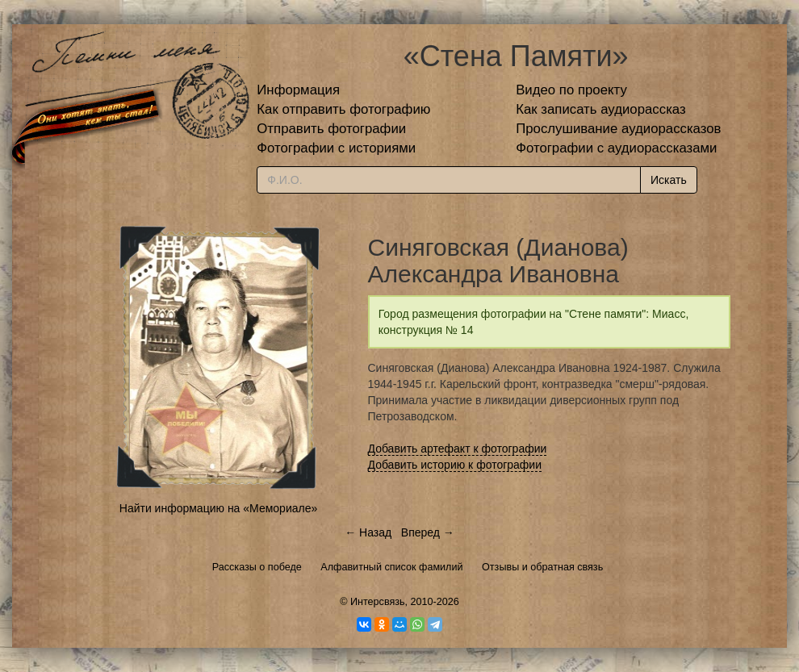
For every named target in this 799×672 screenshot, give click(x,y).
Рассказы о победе (257, 567)
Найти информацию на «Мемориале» (218, 508)
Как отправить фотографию (343, 109)
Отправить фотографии (331, 129)
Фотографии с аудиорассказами (616, 148)
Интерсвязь (378, 602)
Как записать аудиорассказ (601, 109)
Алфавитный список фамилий (391, 567)
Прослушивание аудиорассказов (618, 129)
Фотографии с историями (336, 148)
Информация (298, 90)
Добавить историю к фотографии (455, 465)
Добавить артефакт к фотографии (458, 449)
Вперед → (428, 532)
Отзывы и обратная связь (542, 567)
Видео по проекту (571, 90)
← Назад (368, 532)
